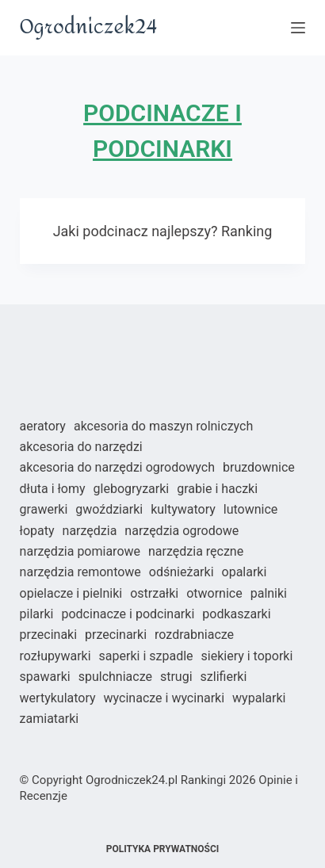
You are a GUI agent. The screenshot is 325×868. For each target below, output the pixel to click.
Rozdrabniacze (194, 635)
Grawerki (44, 509)
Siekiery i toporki (247, 656)
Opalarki (245, 572)
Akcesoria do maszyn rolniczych (163, 426)
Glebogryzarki (132, 489)
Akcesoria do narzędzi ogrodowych (117, 467)
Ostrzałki (154, 593)
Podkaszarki (236, 614)
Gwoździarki (109, 509)
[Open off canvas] (298, 28)
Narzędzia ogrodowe (182, 531)
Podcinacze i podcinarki (128, 614)
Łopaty (37, 531)
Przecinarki (116, 635)
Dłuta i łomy (53, 489)
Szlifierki (224, 677)
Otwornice (214, 593)
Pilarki (37, 614)
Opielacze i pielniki (71, 593)
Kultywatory (183, 509)
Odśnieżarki (182, 572)
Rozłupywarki (55, 656)
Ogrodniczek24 (89, 27)
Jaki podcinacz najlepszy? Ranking (163, 231)
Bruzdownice (259, 467)
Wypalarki (259, 698)
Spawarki (45, 677)
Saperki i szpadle (146, 656)
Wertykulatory (58, 698)
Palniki (269, 593)
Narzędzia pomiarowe (80, 551)
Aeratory (43, 426)
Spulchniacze (115, 677)
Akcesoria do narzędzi (81, 447)
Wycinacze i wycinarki (164, 698)
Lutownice (251, 509)
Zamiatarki (50, 719)
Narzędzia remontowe (80, 572)
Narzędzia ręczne (196, 551)
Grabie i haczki (217, 489)
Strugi (176, 677)
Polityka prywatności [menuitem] (163, 849)
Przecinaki (49, 635)
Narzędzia (90, 531)
